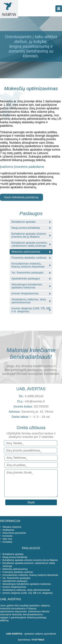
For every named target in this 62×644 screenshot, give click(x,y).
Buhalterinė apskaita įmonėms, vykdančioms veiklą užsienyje (30, 244)
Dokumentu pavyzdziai (14, 533)
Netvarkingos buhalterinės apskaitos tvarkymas (27, 286)
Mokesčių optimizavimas (26, 252)
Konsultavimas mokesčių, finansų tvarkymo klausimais (28, 265)
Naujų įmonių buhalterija (26, 228)
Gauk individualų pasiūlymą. (21, 197)
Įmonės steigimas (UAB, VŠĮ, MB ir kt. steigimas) (31, 310)
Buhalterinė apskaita (24, 222)
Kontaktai (7, 542)
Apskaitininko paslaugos (26, 279)
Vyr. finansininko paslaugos (28, 273)
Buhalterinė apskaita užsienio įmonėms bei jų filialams (29, 235)
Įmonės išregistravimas (25, 293)
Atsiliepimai (8, 530)
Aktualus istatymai (12, 527)
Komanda (7, 536)
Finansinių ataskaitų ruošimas (29, 258)
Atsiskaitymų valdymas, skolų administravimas (29, 301)
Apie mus (7, 539)
